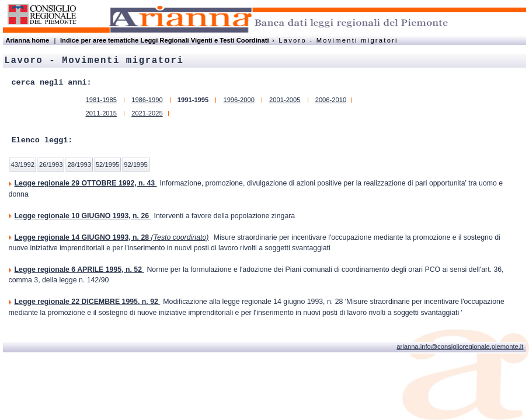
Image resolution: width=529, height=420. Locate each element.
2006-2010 (331, 100)
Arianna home (28, 40)
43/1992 (23, 164)
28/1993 (79, 164)
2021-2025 (147, 113)
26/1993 (51, 164)
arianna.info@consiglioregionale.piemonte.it (460, 346)
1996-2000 (239, 100)
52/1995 (107, 164)
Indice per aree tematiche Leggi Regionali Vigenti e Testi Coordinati (165, 40)
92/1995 (135, 164)
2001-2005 (285, 100)
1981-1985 (102, 100)
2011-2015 (102, 113)
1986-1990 (147, 100)
